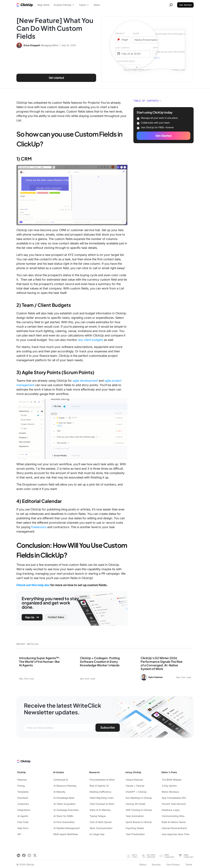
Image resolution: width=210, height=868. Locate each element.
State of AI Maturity (100, 810)
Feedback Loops (171, 810)
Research (94, 772)
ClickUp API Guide (136, 804)
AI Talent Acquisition (64, 804)
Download (23, 798)
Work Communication (101, 828)
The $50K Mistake (172, 780)
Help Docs (23, 828)
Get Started (185, 5)
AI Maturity (59, 792)
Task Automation (135, 816)
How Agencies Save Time (175, 834)
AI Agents (23, 816)
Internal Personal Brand (174, 828)
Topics (84, 5)
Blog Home (43, 5)
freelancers (39, 527)
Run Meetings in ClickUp (139, 798)
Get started (56, 78)
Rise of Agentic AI (99, 786)
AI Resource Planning (65, 786)
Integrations (24, 810)
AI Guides (59, 772)
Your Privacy (173, 864)
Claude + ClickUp (135, 786)
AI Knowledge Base (64, 798)
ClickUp (21, 772)
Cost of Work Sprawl (101, 822)
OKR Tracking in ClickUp (139, 810)
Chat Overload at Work (102, 804)
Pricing (21, 786)
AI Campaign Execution (66, 810)
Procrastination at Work (102, 780)
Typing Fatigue (98, 816)
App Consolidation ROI (174, 798)
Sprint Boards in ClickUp (139, 822)
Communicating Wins (173, 816)
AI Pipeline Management (67, 828)
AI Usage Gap (97, 834)
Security (156, 864)
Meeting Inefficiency (100, 792)
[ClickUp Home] (24, 762)
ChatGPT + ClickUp (136, 792)
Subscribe (108, 728)
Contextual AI (61, 780)
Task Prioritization (135, 834)
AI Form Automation (64, 822)
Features (22, 780)
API (19, 834)
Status (143, 864)
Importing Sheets (135, 828)
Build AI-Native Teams (174, 822)
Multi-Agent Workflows (66, 834)
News (97, 5)
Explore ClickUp (64, 5)
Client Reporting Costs (102, 798)
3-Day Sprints (169, 786)
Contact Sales (56, 617)
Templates (23, 792)
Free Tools (23, 822)
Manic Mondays (170, 792)
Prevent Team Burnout (174, 804)
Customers (23, 804)
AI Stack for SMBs (63, 816)
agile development (85, 381)
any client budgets (91, 340)
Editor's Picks (169, 772)
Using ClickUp (133, 772)
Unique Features (134, 780)
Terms (189, 864)
